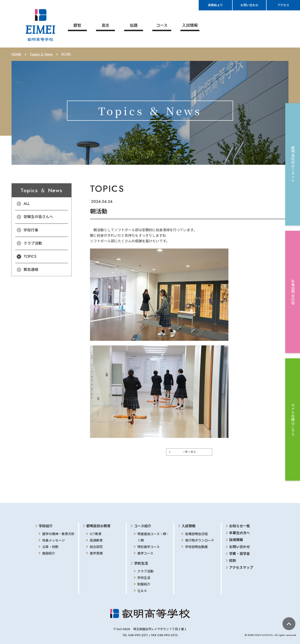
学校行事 (31, 230)
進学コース (145, 553)
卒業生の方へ (240, 533)
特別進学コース (148, 547)
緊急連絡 (31, 270)
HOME (16, 54)
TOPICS (30, 256)
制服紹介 (144, 584)
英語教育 (96, 540)
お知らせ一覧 (240, 526)
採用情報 (236, 540)
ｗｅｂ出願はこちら (293, 419)
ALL (27, 204)
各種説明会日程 (196, 534)
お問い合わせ (240, 547)
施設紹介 (49, 553)
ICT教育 (96, 534)
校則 (233, 561)
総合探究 (96, 547)
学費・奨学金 (240, 554)
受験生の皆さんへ (38, 217)
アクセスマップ (241, 568)
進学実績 (96, 553)
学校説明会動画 (196, 547)
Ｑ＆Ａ (142, 591)
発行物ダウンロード (200, 540)
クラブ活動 (33, 243)
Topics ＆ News (41, 54)
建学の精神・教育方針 (58, 534)
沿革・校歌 (50, 547)
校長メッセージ (54, 540)
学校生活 (144, 578)
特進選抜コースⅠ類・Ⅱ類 (153, 537)
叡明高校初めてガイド (293, 164)
